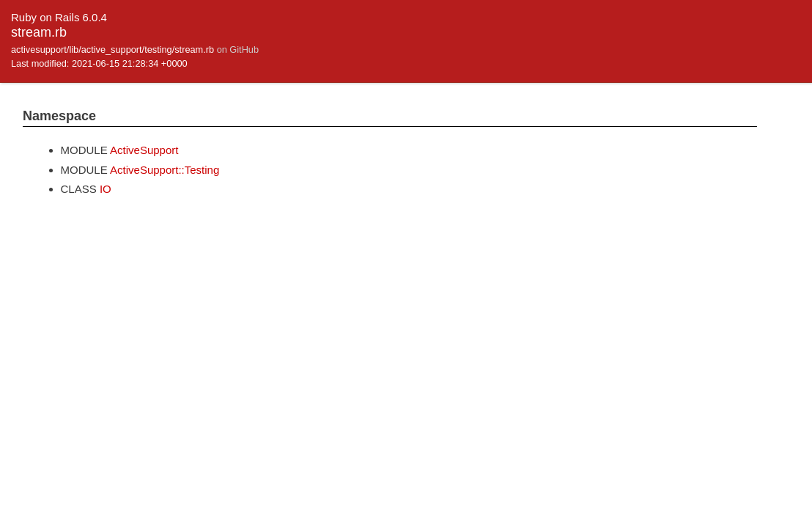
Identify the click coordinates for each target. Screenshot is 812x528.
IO (106, 189)
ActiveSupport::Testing (165, 170)
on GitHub (238, 49)
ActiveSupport (144, 150)
